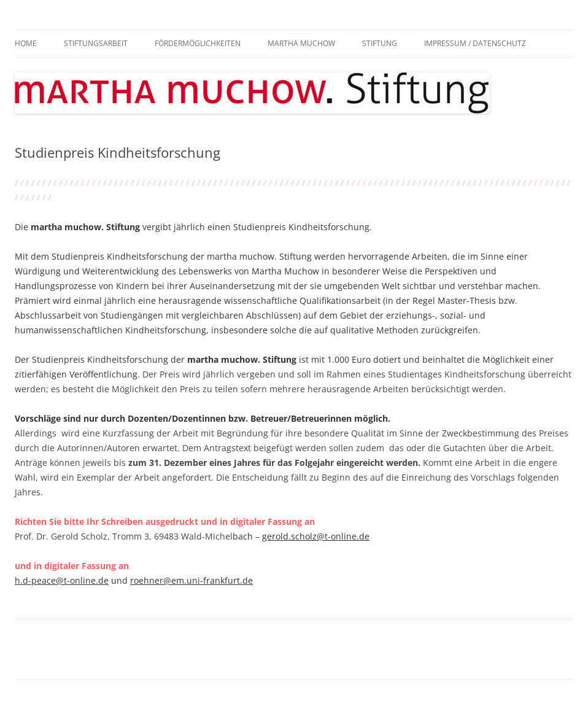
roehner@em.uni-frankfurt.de (191, 580)
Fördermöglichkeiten (198, 43)
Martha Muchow (301, 43)
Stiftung (380, 43)
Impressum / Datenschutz (475, 43)
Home (26, 43)
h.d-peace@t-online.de (62, 580)
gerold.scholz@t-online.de (316, 536)
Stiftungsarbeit (96, 43)
